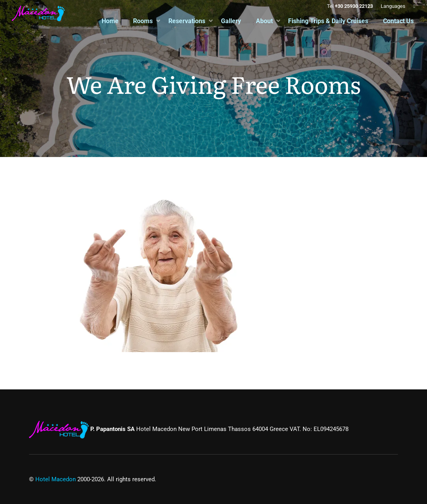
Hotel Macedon (56, 479)
